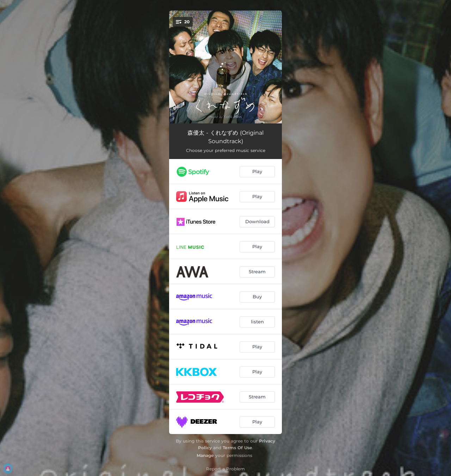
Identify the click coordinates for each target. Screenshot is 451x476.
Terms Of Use (237, 448)
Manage (205, 455)
